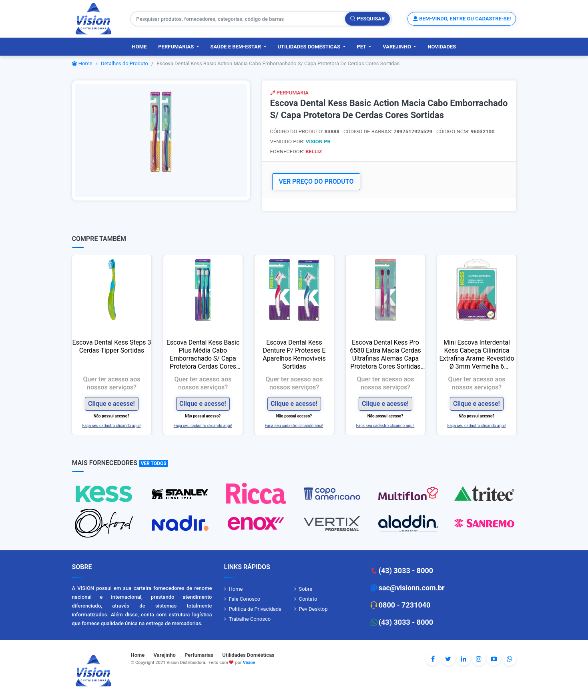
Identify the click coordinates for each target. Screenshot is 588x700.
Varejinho (397, 47)
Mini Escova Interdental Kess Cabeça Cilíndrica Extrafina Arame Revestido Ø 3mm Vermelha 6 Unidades (477, 355)
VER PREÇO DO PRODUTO (316, 182)
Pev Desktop (313, 609)
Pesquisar (367, 19)
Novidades (442, 47)
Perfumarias (177, 47)
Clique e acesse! (111, 404)
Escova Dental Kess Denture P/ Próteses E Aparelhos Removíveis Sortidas (294, 354)
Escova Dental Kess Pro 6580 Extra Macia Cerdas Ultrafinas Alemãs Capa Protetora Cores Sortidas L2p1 (385, 355)
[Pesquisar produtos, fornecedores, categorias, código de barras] (238, 19)
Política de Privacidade (255, 609)
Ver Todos (154, 463)
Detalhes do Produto (124, 63)
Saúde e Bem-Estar (237, 47)
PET (362, 47)
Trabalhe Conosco (250, 619)
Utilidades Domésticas (309, 47)
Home (139, 47)
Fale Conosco (245, 599)
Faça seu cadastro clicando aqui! (112, 426)
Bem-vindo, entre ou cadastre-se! (462, 19)
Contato (308, 599)
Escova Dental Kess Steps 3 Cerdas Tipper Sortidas (111, 346)
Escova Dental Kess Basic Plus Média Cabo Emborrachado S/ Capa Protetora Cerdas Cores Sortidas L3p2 (203, 355)
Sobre (306, 589)
